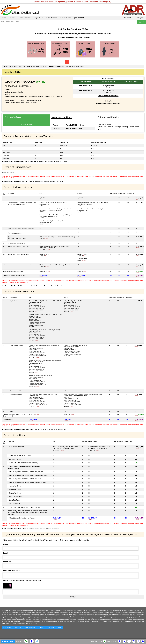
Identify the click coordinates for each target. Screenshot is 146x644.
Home (4, 18)
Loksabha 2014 (15, 66)
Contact (41, 628)
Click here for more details (108, 96)
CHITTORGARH (40, 66)
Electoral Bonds (65, 18)
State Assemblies (25, 18)
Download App (96, 641)
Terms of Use (51, 628)
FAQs (59, 628)
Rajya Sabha (39, 18)
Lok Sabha (13, 18)
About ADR (128, 18)
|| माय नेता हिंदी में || (80, 18)
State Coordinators (30, 628)
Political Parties (52, 18)
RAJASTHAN (28, 66)
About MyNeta (139, 18)
